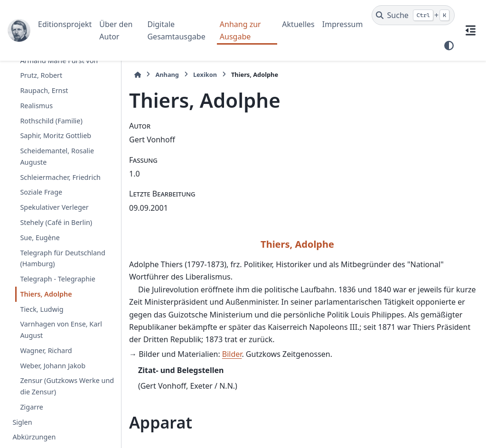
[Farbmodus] (449, 46)
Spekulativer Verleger (54, 207)
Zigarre (32, 407)
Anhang (167, 75)
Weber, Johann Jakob (53, 366)
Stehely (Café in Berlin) (56, 222)
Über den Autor (116, 30)
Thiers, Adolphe (46, 294)
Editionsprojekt (65, 24)
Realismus (36, 106)
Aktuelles (298, 24)
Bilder (232, 354)
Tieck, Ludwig (42, 309)
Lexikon (205, 75)
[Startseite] (138, 75)
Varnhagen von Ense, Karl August (61, 330)
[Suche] (413, 15)
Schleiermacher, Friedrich (60, 177)
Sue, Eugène (40, 238)
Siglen (22, 422)
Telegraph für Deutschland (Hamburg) (62, 258)
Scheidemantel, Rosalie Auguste (57, 156)
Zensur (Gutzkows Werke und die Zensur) (67, 386)
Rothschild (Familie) (51, 121)
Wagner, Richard (46, 350)
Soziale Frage (41, 192)
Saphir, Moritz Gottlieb (56, 135)
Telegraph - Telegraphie (57, 279)
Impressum (343, 24)
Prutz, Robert (41, 75)
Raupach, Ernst (44, 90)
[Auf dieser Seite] (470, 30)
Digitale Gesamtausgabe (176, 30)
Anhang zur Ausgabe (240, 30)
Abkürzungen (34, 437)
